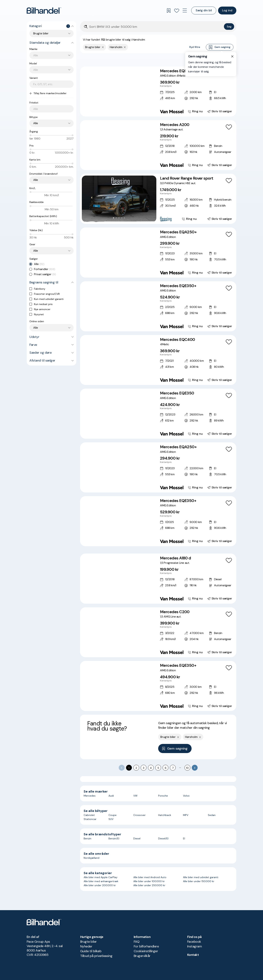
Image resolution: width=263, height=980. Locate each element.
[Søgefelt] (156, 27)
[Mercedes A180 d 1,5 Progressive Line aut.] (158, 579)
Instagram (195, 946)
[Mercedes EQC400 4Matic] (158, 360)
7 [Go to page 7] (173, 768)
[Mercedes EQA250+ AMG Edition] (158, 253)
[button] (119, 91)
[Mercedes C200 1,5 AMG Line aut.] (158, 632)
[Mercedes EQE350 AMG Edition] (158, 414)
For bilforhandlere (146, 946)
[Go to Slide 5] (123, 111)
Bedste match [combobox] (216, 60)
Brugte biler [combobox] (41, 33)
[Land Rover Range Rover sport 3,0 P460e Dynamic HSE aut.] (158, 199)
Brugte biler (88, 942)
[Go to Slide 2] (115, 111)
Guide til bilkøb (91, 951)
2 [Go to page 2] (136, 768)
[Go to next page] (195, 768)
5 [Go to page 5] (158, 768)
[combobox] (53, 55)
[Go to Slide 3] (118, 111)
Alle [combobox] (36, 123)
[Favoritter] (177, 11)
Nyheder (86, 946)
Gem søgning (220, 47)
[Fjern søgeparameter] (103, 47)
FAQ (137, 942)
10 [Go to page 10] (187, 768)
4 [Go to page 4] (151, 768)
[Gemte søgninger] (169, 11)
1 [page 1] (129, 768)
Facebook (194, 942)
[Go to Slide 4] (120, 111)
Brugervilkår (142, 956)
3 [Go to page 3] (144, 768)
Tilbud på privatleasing (96, 956)
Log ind (227, 10)
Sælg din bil (204, 10)
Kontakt (193, 955)
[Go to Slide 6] (126, 111)
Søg (229, 27)
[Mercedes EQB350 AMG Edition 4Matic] (158, 91)
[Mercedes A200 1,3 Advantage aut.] (158, 145)
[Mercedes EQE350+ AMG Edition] (158, 306)
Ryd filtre (195, 47)
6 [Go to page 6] (166, 768)
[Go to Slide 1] (112, 111)
